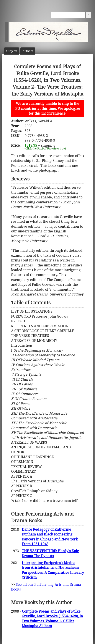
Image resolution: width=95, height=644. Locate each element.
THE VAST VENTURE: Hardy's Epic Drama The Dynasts (50, 553)
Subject (12, 51)
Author (28, 51)
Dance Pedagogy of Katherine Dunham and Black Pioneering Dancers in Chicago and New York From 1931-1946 (50, 537)
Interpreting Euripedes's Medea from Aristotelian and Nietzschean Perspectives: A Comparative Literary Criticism (53, 570)
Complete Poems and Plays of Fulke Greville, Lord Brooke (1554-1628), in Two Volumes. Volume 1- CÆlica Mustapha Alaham (52, 619)
